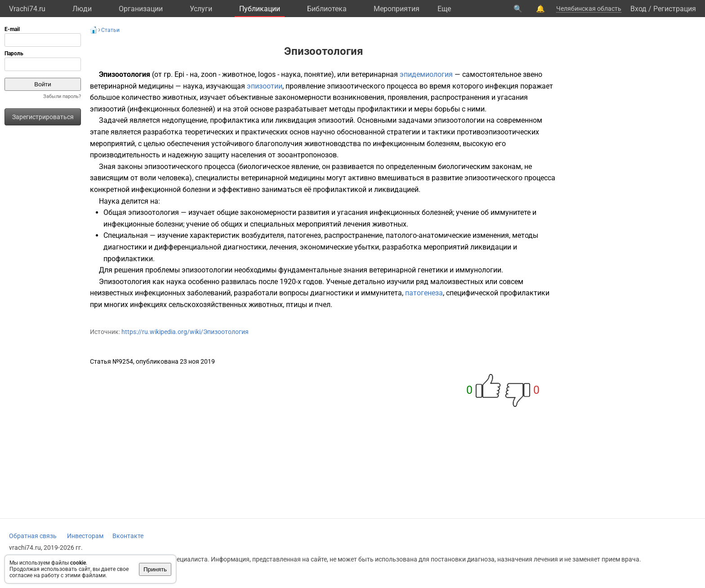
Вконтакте (128, 536)
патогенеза (424, 293)
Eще (444, 9)
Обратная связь (33, 536)
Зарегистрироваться (43, 117)
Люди (82, 9)
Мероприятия (397, 9)
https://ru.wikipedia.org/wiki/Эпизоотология (185, 332)
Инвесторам (85, 536)
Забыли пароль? (62, 96)
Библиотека (327, 9)
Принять (155, 569)
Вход (638, 9)
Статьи (110, 30)
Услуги (201, 9)
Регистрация (675, 9)
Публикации (260, 9)
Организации (141, 9)
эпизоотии (265, 86)
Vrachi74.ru (27, 9)
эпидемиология (426, 74)
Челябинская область (589, 9)
